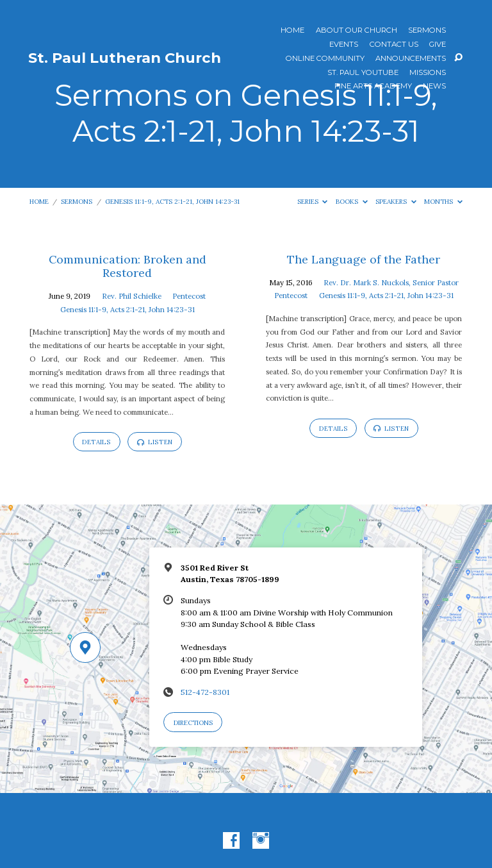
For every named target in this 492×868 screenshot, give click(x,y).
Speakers (396, 202)
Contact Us (394, 45)
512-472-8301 (205, 692)
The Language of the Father (364, 259)
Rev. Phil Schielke (132, 296)
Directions (193, 723)
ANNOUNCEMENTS (411, 59)
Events (344, 45)
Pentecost (189, 296)
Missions (428, 73)
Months (443, 202)
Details (96, 442)
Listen (155, 442)
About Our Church (357, 31)
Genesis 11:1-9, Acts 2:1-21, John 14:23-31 (172, 202)
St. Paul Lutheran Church (125, 58)
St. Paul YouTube (363, 73)
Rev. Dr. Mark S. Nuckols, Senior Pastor (391, 282)
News (434, 87)
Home (292, 31)
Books (352, 202)
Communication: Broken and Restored (127, 266)
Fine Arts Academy (373, 87)
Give (438, 45)
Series (313, 202)
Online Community (325, 59)
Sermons (427, 31)
